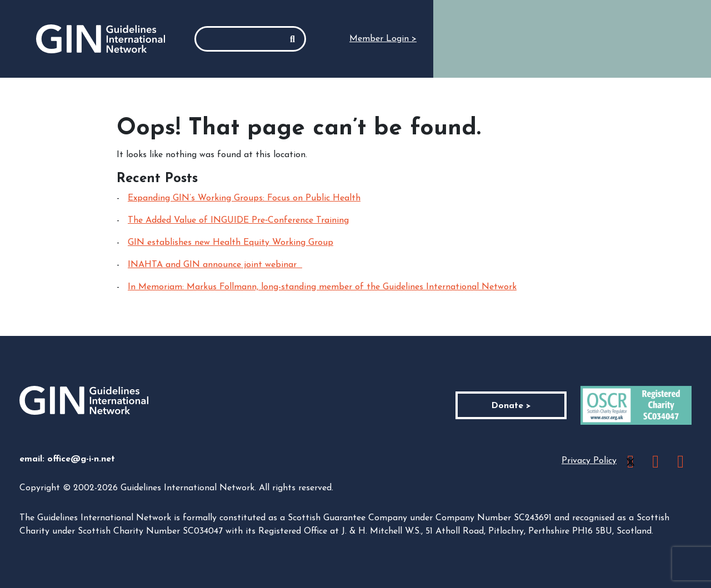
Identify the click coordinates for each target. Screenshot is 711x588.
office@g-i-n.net (81, 459)
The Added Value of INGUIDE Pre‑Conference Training (238, 220)
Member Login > (383, 39)
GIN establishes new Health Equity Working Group (231, 243)
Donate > (511, 406)
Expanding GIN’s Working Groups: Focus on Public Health (244, 198)
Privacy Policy (589, 461)
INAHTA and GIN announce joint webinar (215, 265)
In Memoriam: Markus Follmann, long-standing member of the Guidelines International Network (322, 287)
